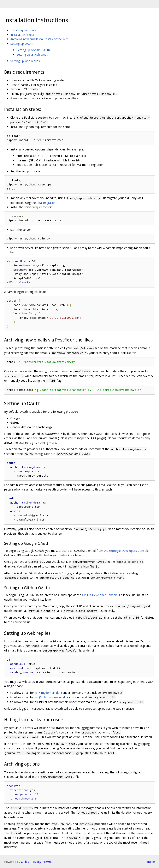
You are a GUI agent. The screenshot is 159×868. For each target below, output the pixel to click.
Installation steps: (22, 35)
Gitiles (25, 862)
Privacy (36, 862)
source (150, 862)
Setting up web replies (25, 61)
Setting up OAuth (22, 44)
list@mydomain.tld (47, 693)
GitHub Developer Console (100, 595)
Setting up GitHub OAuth (33, 55)
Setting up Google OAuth (33, 50)
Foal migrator (46, 203)
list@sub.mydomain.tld (50, 697)
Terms (48, 862)
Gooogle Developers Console (129, 551)
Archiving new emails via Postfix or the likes (39, 39)
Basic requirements (23, 30)
